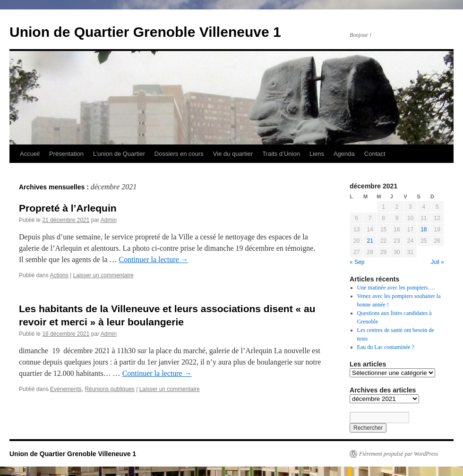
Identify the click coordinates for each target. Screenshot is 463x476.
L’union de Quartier (119, 154)
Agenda (344, 154)
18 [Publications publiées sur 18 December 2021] (424, 229)
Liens (317, 154)
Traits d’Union (281, 154)
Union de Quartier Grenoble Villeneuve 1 (145, 32)
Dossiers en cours (179, 154)
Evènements (66, 389)
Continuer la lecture (154, 259)
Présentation (66, 154)
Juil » (437, 262)
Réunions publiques (109, 389)
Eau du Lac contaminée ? (386, 347)
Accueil (30, 154)
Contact (375, 154)
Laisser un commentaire (103, 275)
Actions (59, 275)
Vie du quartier (233, 154)
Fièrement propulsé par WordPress (399, 454)
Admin (109, 220)
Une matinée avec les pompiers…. (396, 288)
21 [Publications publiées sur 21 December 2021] (370, 241)
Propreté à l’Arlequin (68, 208)
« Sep (357, 262)
